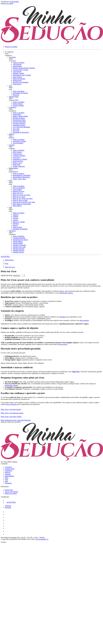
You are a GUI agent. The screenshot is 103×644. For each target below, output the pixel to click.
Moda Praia (16, 165)
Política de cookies (11, 493)
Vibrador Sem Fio (18, 252)
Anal (10, 86)
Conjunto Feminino (19, 156)
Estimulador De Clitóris (20, 240)
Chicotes (16, 218)
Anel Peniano (17, 64)
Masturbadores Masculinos (21, 177)
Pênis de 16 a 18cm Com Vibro (23, 199)
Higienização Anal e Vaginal (22, 75)
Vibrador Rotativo (19, 250)
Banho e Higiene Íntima (20, 116)
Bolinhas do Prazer (19, 118)
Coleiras (15, 220)
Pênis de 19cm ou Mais (20, 200)
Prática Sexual (17, 227)
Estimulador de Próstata (20, 93)
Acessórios (12, 57)
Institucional (9, 490)
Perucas (15, 225)
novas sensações (12, 404)
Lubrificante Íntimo (19, 125)
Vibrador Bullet (18, 243)
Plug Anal (16, 95)
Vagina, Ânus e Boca (19, 179)
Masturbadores (13, 168)
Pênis (10, 181)
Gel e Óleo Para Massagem (21, 127)
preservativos (63, 344)
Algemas (16, 215)
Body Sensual (17, 152)
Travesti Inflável (18, 143)
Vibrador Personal (19, 249)
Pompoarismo (17, 80)
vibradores (63, 317)
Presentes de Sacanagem (21, 82)
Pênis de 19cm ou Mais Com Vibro (24, 202)
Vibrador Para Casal (19, 247)
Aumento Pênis (14, 97)
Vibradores (12, 231)
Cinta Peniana (17, 190)
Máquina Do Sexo (19, 191)
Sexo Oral (16, 131)
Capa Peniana (17, 72)
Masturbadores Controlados (22, 175)
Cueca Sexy (17, 157)
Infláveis (12, 134)
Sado (10, 207)
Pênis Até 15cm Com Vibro (21, 195)
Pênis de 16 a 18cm (19, 197)
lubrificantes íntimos (66, 293)
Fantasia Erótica (18, 161)
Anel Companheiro (19, 188)
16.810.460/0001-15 (42, 539)
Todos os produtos (19, 63)
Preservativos (17, 84)
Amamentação (17, 66)
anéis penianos (84, 320)
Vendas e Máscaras (19, 166)
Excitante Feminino (19, 123)
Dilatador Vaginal (18, 73)
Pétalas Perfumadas (19, 79)
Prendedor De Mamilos (20, 229)
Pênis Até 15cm (18, 193)
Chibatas (16, 216)
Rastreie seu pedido (7, 3)
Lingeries (12, 145)
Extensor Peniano (18, 106)
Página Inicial (9, 260)
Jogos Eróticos (17, 77)
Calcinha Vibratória (19, 238)
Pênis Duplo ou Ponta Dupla (22, 204)
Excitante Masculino (19, 122)
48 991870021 (15, 2)
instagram (8, 506)
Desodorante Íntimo (19, 120)
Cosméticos (12, 107)
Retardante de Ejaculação (21, 132)
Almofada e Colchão (19, 141)
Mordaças (16, 224)
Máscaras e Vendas (19, 222)
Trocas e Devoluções (11, 492)
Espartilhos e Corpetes (20, 159)
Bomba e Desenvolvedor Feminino (24, 68)
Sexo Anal (16, 129)
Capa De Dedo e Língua (20, 70)
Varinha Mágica (18, 241)
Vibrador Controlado (19, 245)
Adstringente (17, 114)
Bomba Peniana (18, 104)
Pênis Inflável (17, 206)
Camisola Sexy (18, 154)
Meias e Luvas (17, 163)
